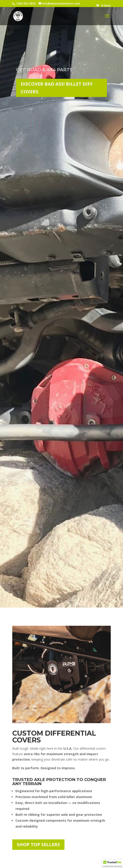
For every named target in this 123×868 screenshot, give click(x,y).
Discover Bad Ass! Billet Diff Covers (57, 88)
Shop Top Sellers (38, 845)
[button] (113, 864)
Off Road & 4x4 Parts (44, 70)
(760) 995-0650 (26, 4)
